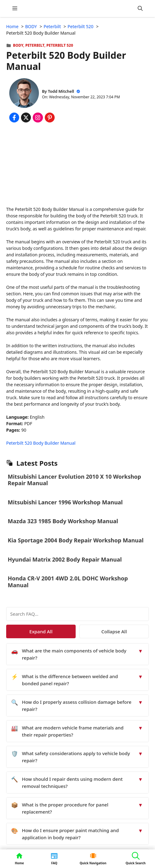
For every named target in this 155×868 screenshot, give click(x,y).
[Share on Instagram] (38, 118)
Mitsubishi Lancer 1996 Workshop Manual (65, 502)
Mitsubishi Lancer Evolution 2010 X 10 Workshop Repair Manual (74, 480)
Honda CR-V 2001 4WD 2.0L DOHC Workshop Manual (68, 582)
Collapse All (114, 631)
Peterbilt (35, 45)
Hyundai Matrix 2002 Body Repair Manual (65, 559)
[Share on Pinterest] (50, 118)
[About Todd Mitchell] (24, 94)
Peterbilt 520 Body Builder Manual (41, 443)
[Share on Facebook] (14, 118)
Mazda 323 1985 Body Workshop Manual (63, 521)
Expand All (41, 631)
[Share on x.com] (26, 118)
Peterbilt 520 (60, 45)
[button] (140, 9)
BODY (18, 45)
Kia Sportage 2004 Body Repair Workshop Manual (76, 540)
